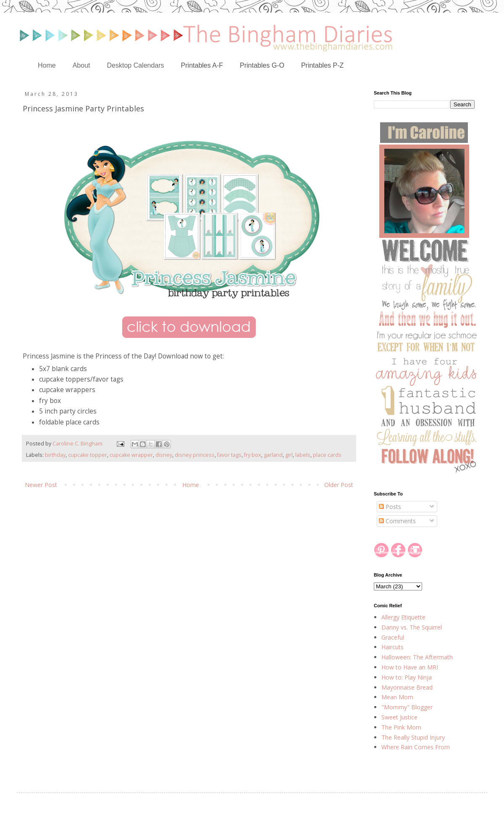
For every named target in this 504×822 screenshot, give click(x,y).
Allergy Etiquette (403, 617)
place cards (327, 455)
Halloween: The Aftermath (417, 657)
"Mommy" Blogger (407, 707)
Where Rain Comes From (416, 747)
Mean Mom (397, 697)
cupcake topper (88, 455)
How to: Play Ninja (407, 677)
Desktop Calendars (136, 65)
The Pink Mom (401, 727)
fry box (253, 455)
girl (289, 455)
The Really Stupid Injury (413, 737)
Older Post (339, 485)
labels (303, 455)
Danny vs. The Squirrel (412, 627)
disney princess (195, 455)
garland (273, 455)
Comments (397, 521)
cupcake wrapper (131, 455)
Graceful (393, 637)
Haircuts (392, 647)
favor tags (229, 455)
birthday (55, 455)
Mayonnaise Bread (407, 687)
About (81, 65)
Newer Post (41, 485)
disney (164, 455)
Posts (390, 507)
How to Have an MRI (410, 667)
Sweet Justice (399, 717)
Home (47, 65)
